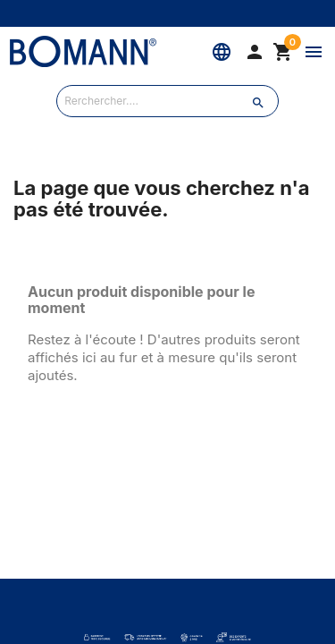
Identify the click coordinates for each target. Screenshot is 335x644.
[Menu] (314, 52)
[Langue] (222, 52)
